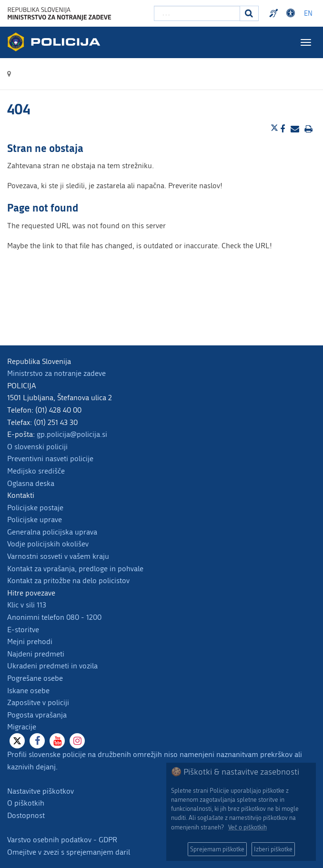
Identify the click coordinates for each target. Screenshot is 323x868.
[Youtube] (57, 741)
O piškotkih (26, 803)
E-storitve (23, 630)
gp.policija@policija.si (72, 434)
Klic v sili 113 (27, 605)
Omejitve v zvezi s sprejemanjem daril (69, 852)
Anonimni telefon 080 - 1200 (54, 617)
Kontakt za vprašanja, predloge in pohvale (75, 569)
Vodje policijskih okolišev (48, 544)
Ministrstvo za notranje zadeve (56, 373)
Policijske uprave (35, 520)
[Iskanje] (249, 13)
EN (308, 14)
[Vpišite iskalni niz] (197, 13)
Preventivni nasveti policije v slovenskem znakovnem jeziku (275, 13)
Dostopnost (26, 815)
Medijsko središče (36, 471)
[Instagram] (77, 741)
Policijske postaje (35, 508)
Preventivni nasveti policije (50, 459)
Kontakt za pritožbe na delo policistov (68, 580)
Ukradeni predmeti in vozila (52, 666)
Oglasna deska (31, 483)
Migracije (22, 727)
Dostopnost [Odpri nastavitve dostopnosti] (292, 13)
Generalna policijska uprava (52, 532)
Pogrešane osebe (35, 678)
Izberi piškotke (273, 849)
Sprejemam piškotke (217, 849)
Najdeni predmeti (36, 654)
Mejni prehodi (30, 641)
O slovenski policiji (37, 447)
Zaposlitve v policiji (38, 702)
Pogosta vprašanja (37, 715)
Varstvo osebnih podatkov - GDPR (62, 840)
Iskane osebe (28, 691)
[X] (17, 741)
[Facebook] (37, 741)
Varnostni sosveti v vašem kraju (58, 556)
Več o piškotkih (247, 827)
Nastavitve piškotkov (40, 791)
